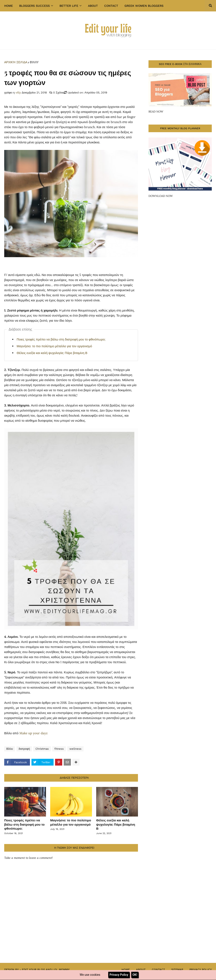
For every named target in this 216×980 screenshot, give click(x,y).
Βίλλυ (34, 62)
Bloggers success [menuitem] (34, 6)
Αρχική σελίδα (16, 62)
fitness (59, 749)
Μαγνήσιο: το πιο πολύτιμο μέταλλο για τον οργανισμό (54, 346)
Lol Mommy (61, 970)
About (141, 970)
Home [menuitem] (9, 6)
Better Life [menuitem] (69, 6)
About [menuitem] (93, 6)
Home (126, 970)
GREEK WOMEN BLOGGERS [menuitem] (144, 6)
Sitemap (177, 970)
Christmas (42, 749)
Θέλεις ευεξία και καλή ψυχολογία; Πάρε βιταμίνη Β (52, 353)
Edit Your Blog (33, 970)
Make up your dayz (34, 733)
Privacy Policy (201, 970)
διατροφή (24, 749)
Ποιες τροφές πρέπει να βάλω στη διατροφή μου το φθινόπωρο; (61, 339)
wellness (75, 749)
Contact (158, 970)
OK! (135, 975)
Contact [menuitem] (111, 6)
